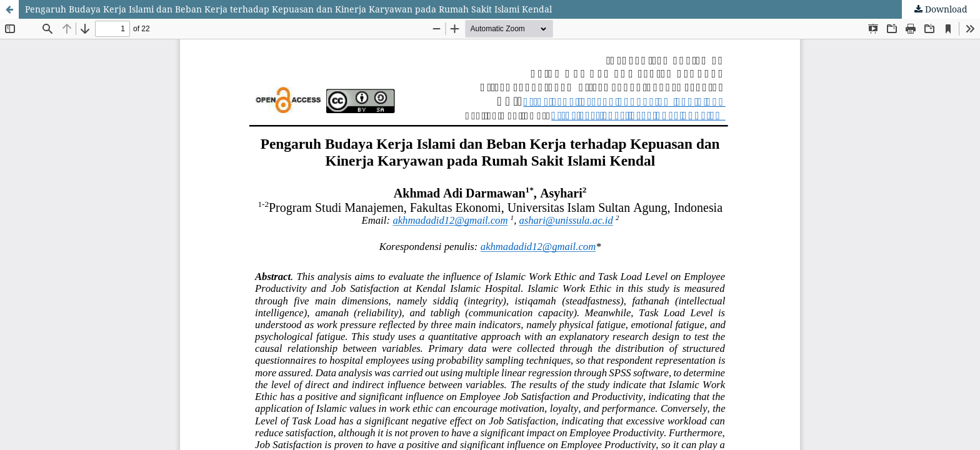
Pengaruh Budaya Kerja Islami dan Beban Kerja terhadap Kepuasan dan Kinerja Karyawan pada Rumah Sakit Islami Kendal (288, 9)
